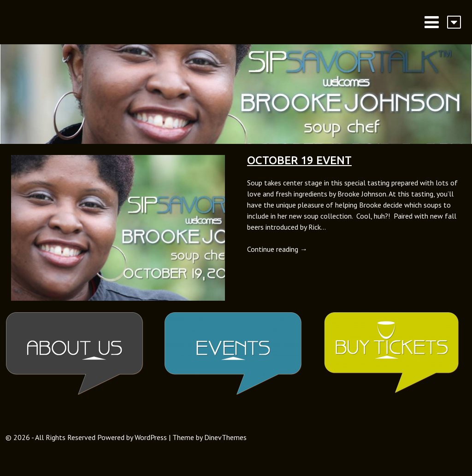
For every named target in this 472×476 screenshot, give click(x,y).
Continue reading (277, 249)
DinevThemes (225, 437)
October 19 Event (299, 160)
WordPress (151, 437)
